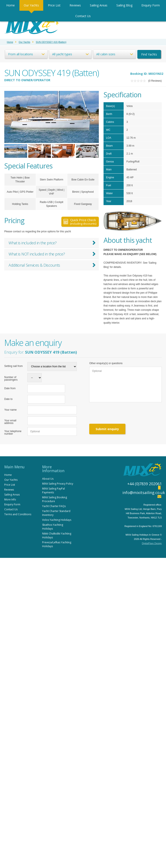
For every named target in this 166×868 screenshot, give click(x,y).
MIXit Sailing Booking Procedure (55, 499)
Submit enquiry (107, 429)
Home (10, 5)
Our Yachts (31, 5)
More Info (10, 499)
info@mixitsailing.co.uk (144, 493)
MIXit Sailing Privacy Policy (58, 484)
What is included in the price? (52, 243)
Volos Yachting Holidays (57, 520)
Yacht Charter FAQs (54, 506)
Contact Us (83, 16)
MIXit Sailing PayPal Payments (53, 490)
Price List (54, 5)
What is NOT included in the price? (52, 254)
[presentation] (122, 413)
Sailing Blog (124, 5)
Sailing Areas (99, 5)
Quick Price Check (80, 222)
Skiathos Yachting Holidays (53, 527)
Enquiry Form (151, 5)
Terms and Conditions (18, 514)
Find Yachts (149, 54)
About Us (48, 479)
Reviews (75, 5)
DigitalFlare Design (152, 543)
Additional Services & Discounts (52, 265)
